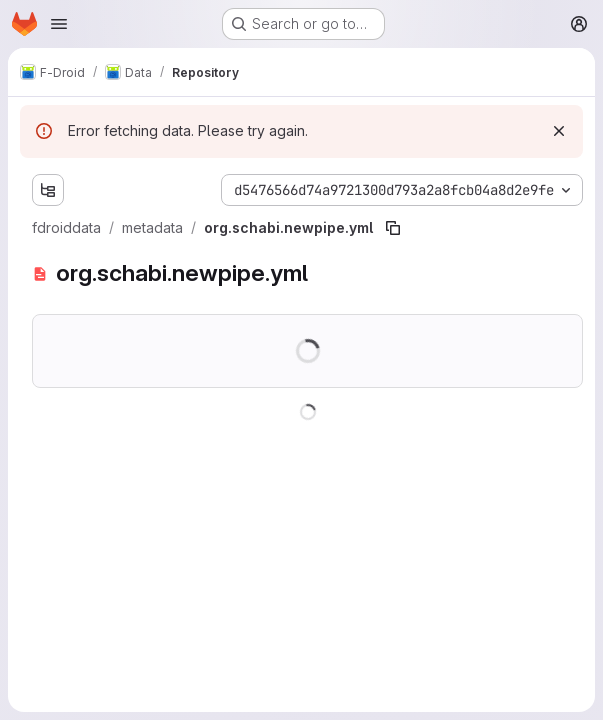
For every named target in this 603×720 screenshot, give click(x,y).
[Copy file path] (393, 228)
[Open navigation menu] (59, 24)
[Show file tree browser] (48, 190)
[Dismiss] (559, 131)
